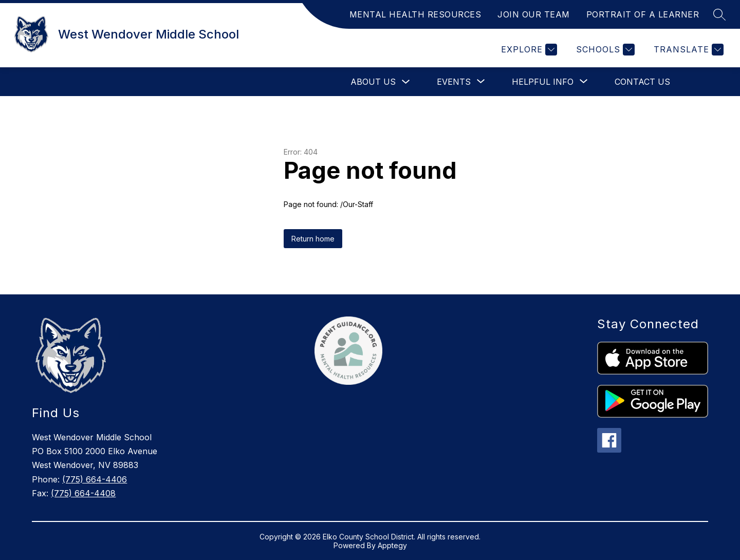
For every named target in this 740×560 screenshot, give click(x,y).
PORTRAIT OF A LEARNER (643, 14)
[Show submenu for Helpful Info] (543, 82)
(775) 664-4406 (95, 479)
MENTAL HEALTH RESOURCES (415, 14)
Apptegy (392, 545)
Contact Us (642, 82)
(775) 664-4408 (83, 493)
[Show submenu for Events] (454, 82)
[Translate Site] (687, 50)
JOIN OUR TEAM (534, 14)
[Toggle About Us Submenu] (406, 82)
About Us (373, 82)
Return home (313, 239)
